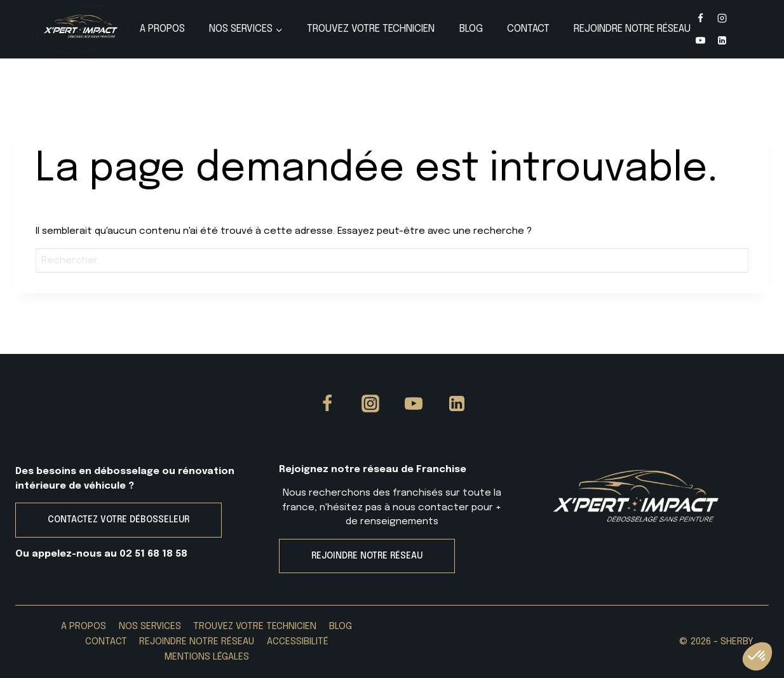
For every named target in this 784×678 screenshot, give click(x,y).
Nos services (150, 627)
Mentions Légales (207, 657)
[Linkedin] (722, 40)
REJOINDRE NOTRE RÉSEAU (367, 556)
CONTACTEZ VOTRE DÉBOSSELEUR (118, 520)
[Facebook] (700, 18)
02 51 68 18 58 (153, 554)
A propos (162, 29)
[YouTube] (700, 40)
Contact (528, 29)
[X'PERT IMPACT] (83, 29)
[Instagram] (722, 18)
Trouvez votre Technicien (371, 29)
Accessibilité (298, 642)
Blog (471, 29)
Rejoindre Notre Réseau (632, 29)
